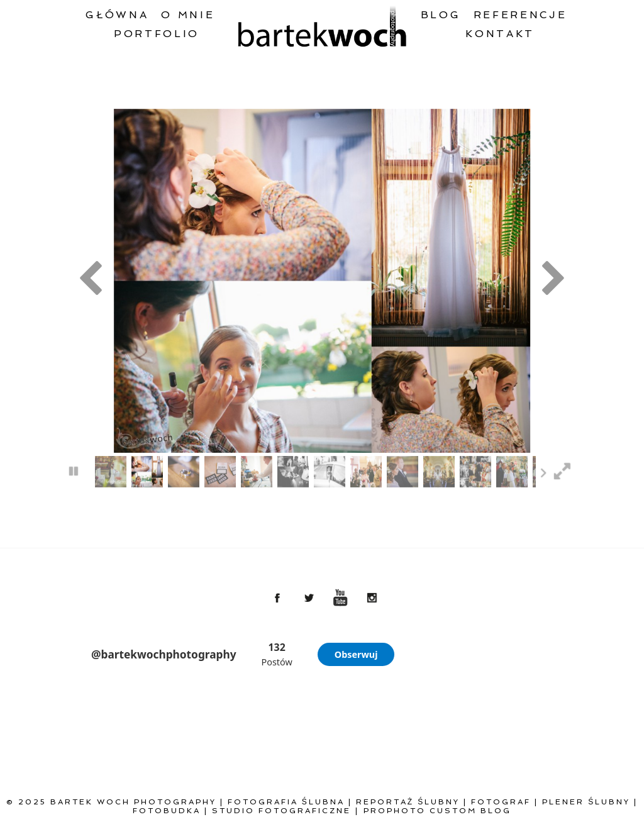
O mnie (188, 15)
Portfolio (157, 34)
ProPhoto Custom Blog (437, 811)
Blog (441, 15)
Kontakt (500, 34)
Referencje (520, 15)
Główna (117, 15)
